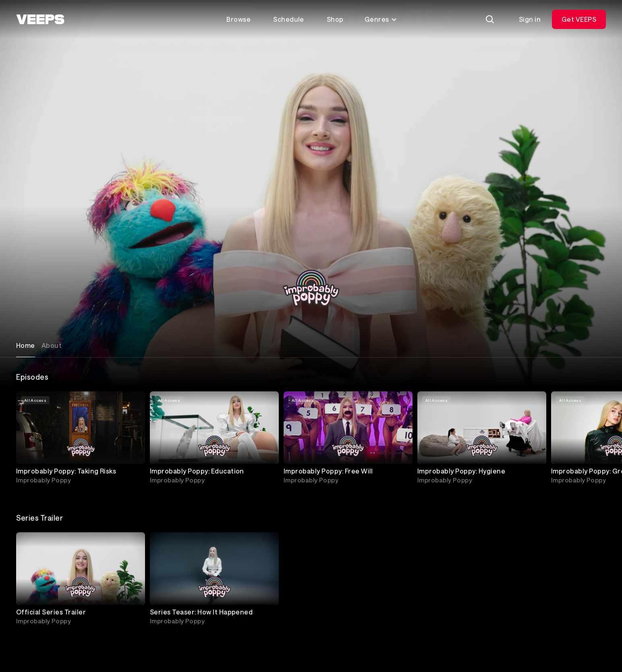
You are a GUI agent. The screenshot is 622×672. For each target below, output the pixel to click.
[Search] (490, 19)
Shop (335, 19)
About (52, 345)
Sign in (530, 19)
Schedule (289, 19)
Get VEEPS (579, 19)
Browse (238, 19)
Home (26, 345)
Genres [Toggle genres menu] (381, 19)
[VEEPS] (40, 19)
